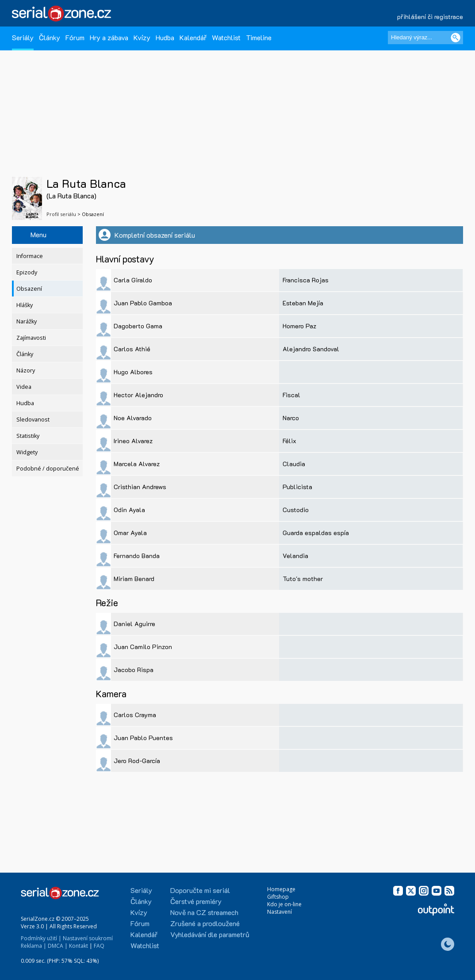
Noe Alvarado (133, 418)
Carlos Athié (132, 349)
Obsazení (29, 289)
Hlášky (25, 305)
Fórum (75, 37)
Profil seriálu (61, 214)
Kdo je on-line (284, 904)
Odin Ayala (129, 510)
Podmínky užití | (41, 938)
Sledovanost (33, 420)
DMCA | (58, 946)
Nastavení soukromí (88, 938)
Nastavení (280, 912)
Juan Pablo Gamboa (143, 303)
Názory (26, 370)
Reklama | (34, 946)
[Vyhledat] (456, 38)
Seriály (23, 37)
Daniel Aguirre (134, 624)
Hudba (165, 37)
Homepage (281, 889)
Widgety (27, 452)
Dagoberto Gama (138, 326)
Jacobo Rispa (134, 670)
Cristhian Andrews (140, 487)
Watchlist (226, 37)
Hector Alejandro (138, 395)
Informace (30, 256)
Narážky (27, 321)
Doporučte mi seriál (200, 890)
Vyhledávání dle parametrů (210, 934)
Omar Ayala (130, 533)
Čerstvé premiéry (196, 901)
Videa (24, 387)
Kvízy (142, 37)
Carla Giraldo (133, 280)
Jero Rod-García (137, 761)
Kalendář (193, 37)
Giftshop (278, 897)
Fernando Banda (137, 556)
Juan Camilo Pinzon (143, 647)
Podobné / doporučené (48, 469)
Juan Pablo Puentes (143, 738)
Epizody (27, 272)
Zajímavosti (31, 338)
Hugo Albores (133, 372)
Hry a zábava (109, 37)
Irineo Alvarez (133, 441)
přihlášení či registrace (430, 17)
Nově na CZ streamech (204, 912)
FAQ (99, 946)
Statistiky (28, 436)
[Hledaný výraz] (425, 38)
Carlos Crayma (135, 715)
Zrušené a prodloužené (205, 923)
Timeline (259, 37)
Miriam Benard (134, 579)
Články (50, 37)
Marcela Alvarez (137, 464)
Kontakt (79, 946)
